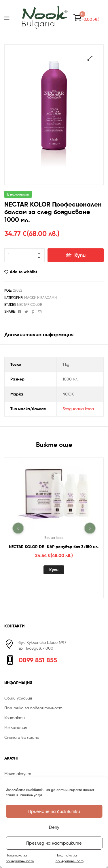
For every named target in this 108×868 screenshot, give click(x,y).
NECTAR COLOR (30, 304)
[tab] (54, 334)
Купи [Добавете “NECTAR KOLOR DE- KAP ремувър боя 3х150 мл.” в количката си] (54, 570)
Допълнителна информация (39, 334)
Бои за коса (54, 538)
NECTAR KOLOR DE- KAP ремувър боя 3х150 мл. (54, 547)
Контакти (15, 718)
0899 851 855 (38, 660)
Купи (80, 255)
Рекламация (16, 727)
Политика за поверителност (20, 858)
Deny (54, 827)
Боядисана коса (78, 409)
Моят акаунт (18, 774)
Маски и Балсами (40, 298)
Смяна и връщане (22, 737)
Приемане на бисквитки (54, 811)
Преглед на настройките (54, 843)
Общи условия (18, 698)
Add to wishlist (23, 272)
